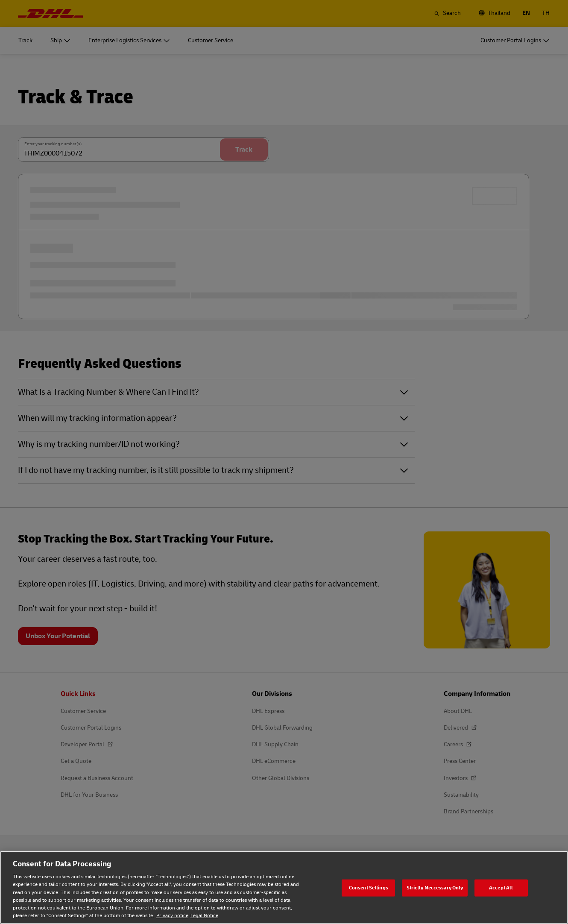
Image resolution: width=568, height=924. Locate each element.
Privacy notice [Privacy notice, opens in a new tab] (172, 916)
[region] (284, 887)
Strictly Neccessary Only (435, 887)
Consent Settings (369, 887)
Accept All (501, 887)
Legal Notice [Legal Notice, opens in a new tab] (204, 916)
